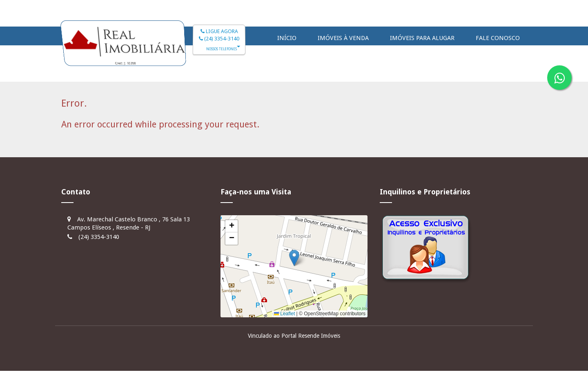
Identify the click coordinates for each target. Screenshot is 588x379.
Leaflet (284, 314)
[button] (294, 258)
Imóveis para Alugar (422, 38)
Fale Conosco (498, 38)
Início (287, 38)
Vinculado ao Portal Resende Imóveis (294, 336)
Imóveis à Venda (343, 38)
